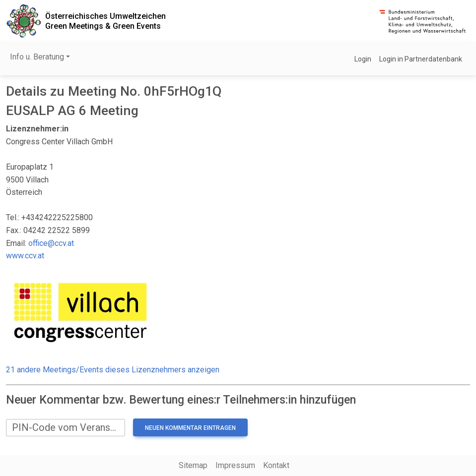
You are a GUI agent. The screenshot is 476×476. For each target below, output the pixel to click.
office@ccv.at (51, 243)
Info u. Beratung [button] (37, 57)
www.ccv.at (25, 256)
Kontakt (276, 465)
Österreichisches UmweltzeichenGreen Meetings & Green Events (105, 21)
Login (363, 59)
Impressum (235, 465)
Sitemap (193, 465)
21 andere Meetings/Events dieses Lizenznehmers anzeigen (113, 370)
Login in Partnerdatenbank (421, 59)
